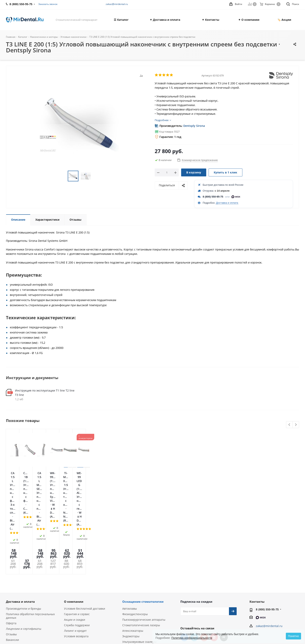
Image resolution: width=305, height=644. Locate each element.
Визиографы (131, 586)
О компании (74, 535)
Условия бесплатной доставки (85, 542)
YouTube (204, 571)
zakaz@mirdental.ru (117, 4)
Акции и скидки (75, 553)
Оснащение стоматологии (143, 535)
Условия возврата (76, 570)
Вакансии (12, 573)
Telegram (194, 571)
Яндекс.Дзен (214, 571)
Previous (289, 425)
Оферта (11, 557)
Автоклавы (130, 542)
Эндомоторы (131, 570)
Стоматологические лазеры (141, 559)
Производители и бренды (24, 542)
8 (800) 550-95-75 (213, 197)
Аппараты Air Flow (135, 581)
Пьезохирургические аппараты (144, 553)
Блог (9, 579)
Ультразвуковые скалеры (139, 575)
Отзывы (11, 568)
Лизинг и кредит (75, 564)
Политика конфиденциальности (192, 638)
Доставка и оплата (227, 203)
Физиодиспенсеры (135, 547)
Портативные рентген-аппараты (145, 592)
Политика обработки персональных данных (30, 549)
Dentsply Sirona (194, 126)
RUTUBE (224, 571)
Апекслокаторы (133, 564)
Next (296, 425)
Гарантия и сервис (77, 547)
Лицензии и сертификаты (24, 562)
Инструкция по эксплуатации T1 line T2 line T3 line (45, 393)
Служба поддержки (77, 559)
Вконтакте (184, 571)
